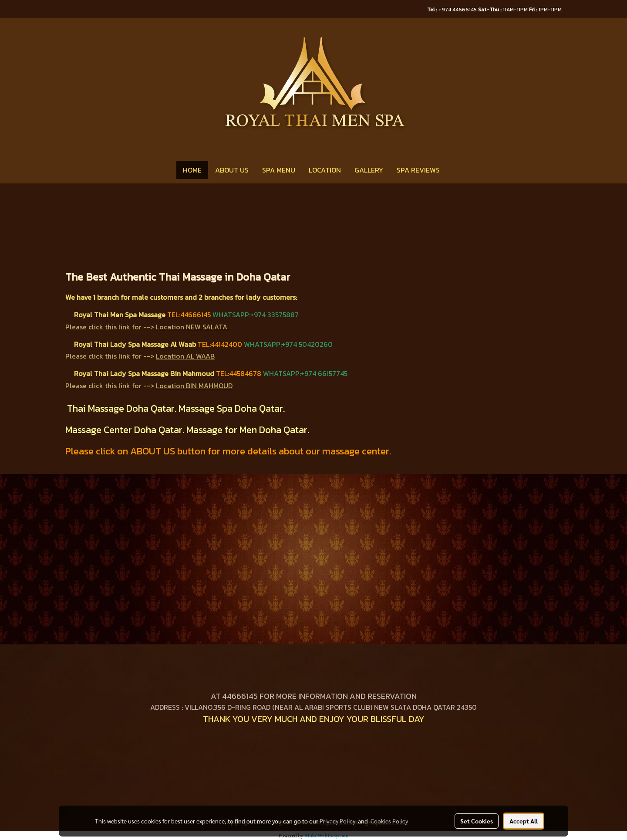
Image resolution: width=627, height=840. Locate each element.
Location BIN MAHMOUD (194, 386)
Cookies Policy (389, 821)
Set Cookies (477, 821)
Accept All (524, 821)
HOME (192, 170)
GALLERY (369, 170)
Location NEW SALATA (192, 327)
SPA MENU (279, 170)
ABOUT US (232, 170)
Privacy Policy (337, 821)
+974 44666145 (453, 10)
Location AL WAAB (185, 356)
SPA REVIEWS (418, 170)
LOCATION (325, 170)
